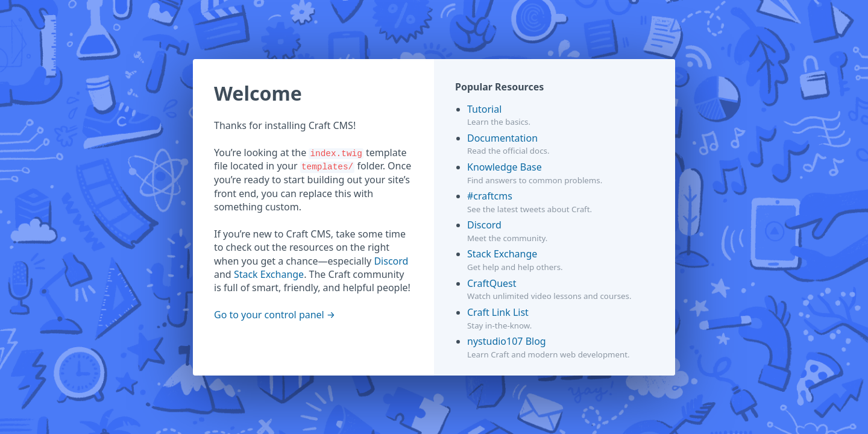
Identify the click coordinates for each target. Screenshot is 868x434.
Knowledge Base (505, 167)
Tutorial (484, 109)
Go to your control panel (269, 315)
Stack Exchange (269, 274)
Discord (391, 261)
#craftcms (490, 196)
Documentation (502, 138)
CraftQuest (492, 283)
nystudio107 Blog (507, 341)
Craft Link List (498, 312)
